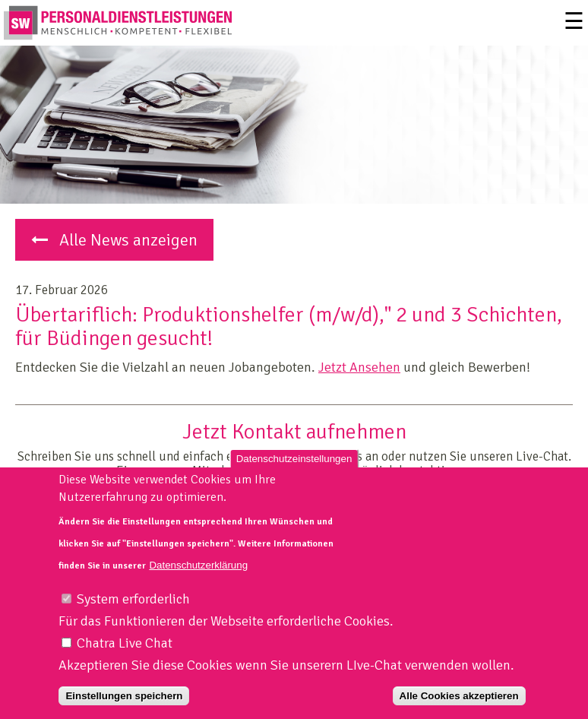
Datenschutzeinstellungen (294, 474)
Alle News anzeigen (114, 240)
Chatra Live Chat (125, 658)
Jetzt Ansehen (359, 367)
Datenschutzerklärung (198, 580)
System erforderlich (133, 615)
